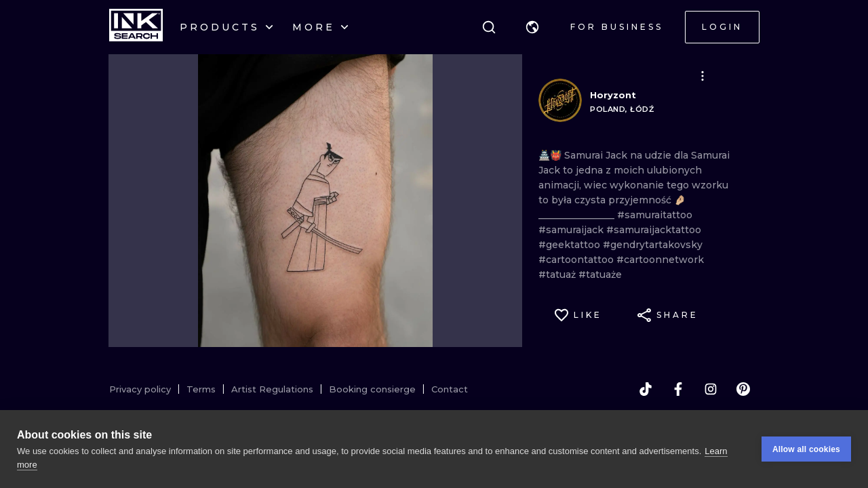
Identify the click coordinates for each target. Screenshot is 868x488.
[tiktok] (646, 389)
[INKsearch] (136, 27)
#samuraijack (572, 230)
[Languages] (532, 27)
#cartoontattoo (577, 260)
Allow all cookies (806, 449)
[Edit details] (703, 76)
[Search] (489, 27)
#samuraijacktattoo (654, 230)
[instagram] (711, 389)
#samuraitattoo (655, 215)
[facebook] (678, 389)
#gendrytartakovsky (653, 245)
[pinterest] (743, 389)
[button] (532, 27)
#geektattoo (571, 245)
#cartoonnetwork (660, 260)
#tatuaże (600, 274)
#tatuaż (558, 274)
